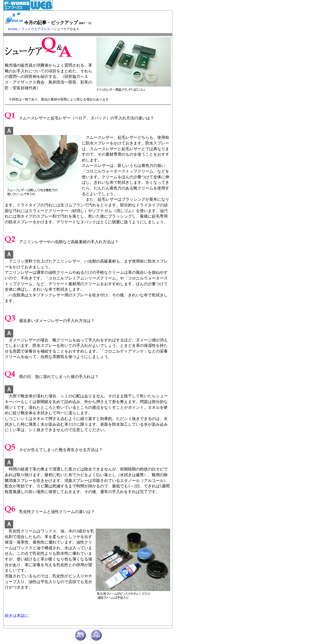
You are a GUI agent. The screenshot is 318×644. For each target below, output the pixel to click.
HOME (11, 29)
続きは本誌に (17, 616)
